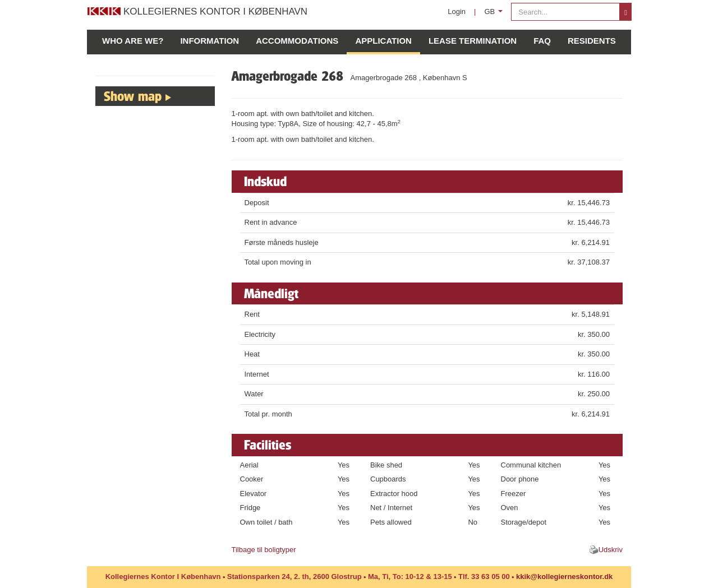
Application (383, 41)
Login (457, 11)
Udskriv (611, 550)
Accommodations (297, 41)
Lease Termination (473, 41)
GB (495, 14)
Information (210, 41)
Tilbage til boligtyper (264, 550)
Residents (592, 41)
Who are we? (133, 41)
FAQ (542, 41)
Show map (133, 96)
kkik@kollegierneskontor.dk (564, 577)
